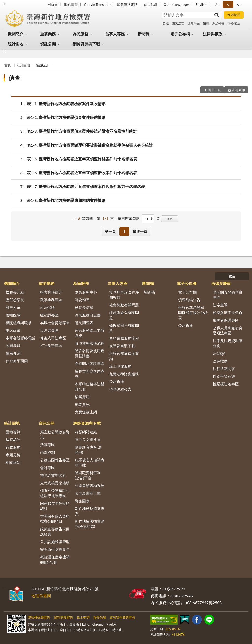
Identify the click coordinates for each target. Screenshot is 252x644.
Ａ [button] (228, 5)
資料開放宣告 (63, 617)
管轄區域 (13, 315)
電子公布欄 (180, 34)
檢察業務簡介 (51, 292)
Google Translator (97, 5)
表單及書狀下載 (122, 346)
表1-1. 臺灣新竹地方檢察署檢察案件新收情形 (66, 103)
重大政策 (13, 330)
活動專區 (47, 445)
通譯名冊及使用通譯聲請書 (90, 353)
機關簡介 (16, 34)
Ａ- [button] (217, 5)
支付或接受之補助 (55, 483)
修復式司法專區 (53, 338)
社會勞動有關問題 (124, 305)
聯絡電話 (234, 23)
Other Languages (177, 5)
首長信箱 (151, 5)
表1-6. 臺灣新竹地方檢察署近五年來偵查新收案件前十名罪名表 (82, 173)
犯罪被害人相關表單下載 (90, 463)
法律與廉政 (213, 34)
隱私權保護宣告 (39, 617)
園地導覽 (13, 432)
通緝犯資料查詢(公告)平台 (88, 475)
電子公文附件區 (88, 440)
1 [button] (124, 231)
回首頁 (53, 5)
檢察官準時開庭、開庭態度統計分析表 (193, 313)
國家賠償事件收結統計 (55, 506)
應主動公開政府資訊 (55, 434)
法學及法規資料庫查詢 (228, 343)
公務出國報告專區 (55, 460)
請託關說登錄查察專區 (228, 295)
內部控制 (47, 452)
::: (4, 4)
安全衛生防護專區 (55, 549)
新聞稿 (143, 34)
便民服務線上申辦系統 (90, 333)
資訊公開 (48, 44)
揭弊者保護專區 (226, 320)
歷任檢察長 (15, 300)
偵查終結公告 (120, 389)
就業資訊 (82, 404)
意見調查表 (84, 323)
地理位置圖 (41, 596)
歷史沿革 (13, 307)
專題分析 (13, 455)
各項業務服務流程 (90, 343)
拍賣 (206, 23)
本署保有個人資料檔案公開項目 (55, 519)
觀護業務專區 (51, 300)
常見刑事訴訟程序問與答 (124, 295)
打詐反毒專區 (51, 346)
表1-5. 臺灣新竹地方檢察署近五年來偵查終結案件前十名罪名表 (82, 159)
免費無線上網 (86, 412)
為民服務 (80, 34)
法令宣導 (220, 305)
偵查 (14, 78)
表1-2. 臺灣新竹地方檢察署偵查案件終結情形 (66, 117)
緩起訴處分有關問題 (124, 315)
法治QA (219, 353)
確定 (170, 219)
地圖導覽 (13, 346)
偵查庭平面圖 (17, 361)
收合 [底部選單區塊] (232, 276)
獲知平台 (194, 23)
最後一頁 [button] (140, 231)
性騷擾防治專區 (226, 384)
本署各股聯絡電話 (20, 338)
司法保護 (47, 307)
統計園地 (16, 44)
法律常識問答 (224, 369)
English (201, 5)
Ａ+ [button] (239, 5)
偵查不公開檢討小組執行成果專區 (55, 493)
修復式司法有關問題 (124, 328)
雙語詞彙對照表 (53, 475)
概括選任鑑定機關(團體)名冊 (55, 559)
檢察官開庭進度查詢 (90, 374)
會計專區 (47, 468)
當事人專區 (115, 34)
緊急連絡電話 (127, 5)
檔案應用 (82, 397)
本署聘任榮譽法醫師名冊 (90, 386)
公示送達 (117, 381)
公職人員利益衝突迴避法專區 (228, 330)
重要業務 (48, 34)
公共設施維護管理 (55, 542)
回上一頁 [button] (214, 90)
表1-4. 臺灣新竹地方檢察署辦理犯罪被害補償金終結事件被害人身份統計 (90, 145)
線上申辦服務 (120, 366)
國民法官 (178, 23)
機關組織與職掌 (19, 323)
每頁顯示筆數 (129, 219)
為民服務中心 (86, 292)
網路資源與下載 (86, 44)
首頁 (8, 65)
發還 (166, 23)
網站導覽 (71, 5)
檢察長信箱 (84, 307)
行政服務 (13, 447)
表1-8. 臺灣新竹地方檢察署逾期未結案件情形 (66, 200)
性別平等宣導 (224, 376)
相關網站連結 (86, 432)
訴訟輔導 (218, 23)
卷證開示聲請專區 (90, 363)
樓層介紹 (13, 353)
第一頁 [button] (110, 231)
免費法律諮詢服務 (124, 374)
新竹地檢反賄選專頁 (90, 511)
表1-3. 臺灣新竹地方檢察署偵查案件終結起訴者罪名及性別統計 (82, 131)
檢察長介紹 (15, 292)
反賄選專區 (49, 330)
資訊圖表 (82, 501)
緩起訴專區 (49, 315)
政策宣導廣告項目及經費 (55, 531)
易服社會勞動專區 (55, 323)
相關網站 (13, 462)
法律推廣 (220, 361)
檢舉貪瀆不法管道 (228, 313)
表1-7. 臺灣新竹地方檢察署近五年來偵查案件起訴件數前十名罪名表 (86, 186)
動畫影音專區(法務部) (88, 450)
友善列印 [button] (238, 90)
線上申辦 (83, 617)
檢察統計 (42, 65)
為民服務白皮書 (88, 315)
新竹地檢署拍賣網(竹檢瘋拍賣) (90, 524)
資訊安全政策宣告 (123, 617)
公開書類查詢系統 (90, 486)
